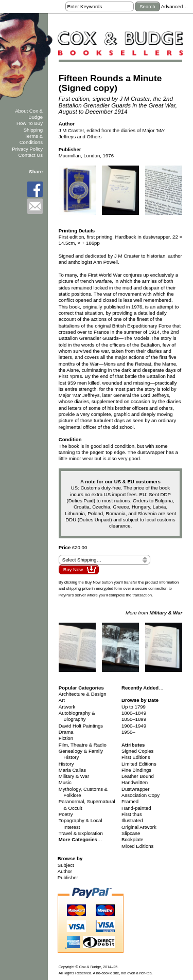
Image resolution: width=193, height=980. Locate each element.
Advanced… (174, 6)
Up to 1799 (134, 707)
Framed (130, 801)
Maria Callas (72, 770)
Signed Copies (137, 751)
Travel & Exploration (81, 833)
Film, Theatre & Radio (83, 745)
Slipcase (131, 833)
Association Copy (141, 795)
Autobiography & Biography (77, 716)
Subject (66, 865)
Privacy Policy (27, 149)
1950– (128, 732)
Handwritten (135, 782)
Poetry (66, 814)
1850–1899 (134, 719)
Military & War (74, 776)
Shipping (33, 130)
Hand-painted (136, 808)
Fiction (66, 738)
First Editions (136, 757)
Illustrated (132, 820)
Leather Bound (138, 776)
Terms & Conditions (31, 139)
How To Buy (30, 123)
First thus (131, 814)
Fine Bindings (136, 770)
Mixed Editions (137, 846)
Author (65, 871)
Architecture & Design (83, 694)
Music (65, 782)
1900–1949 (134, 726)
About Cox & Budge (29, 114)
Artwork (67, 707)
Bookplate (133, 839)
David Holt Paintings (81, 726)
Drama (66, 732)
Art (62, 700)
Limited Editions (139, 764)
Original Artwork (139, 827)
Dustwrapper (135, 789)
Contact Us (31, 155)
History (66, 764)
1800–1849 (134, 713)
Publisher (68, 877)
